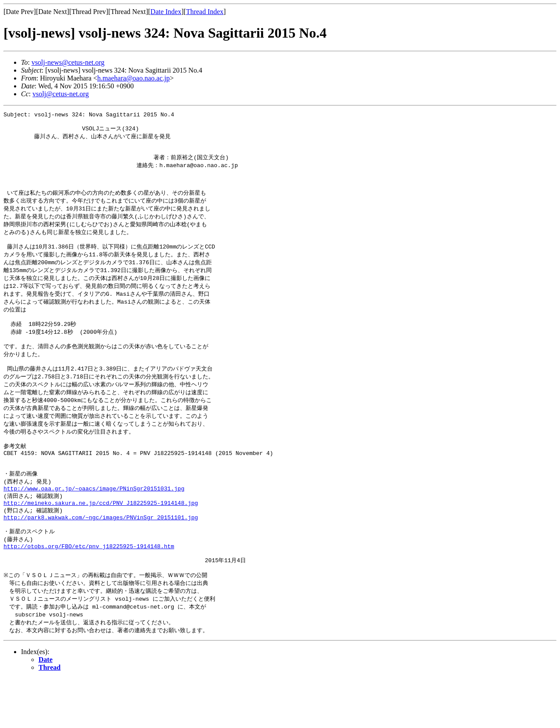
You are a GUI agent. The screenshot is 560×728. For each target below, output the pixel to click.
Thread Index (205, 12)
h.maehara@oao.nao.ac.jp (133, 78)
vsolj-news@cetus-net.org (68, 62)
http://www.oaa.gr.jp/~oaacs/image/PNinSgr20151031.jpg (94, 525)
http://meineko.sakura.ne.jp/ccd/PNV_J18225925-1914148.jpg (101, 541)
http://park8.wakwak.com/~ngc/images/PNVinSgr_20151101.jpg (101, 557)
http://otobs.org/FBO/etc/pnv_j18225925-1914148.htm (89, 589)
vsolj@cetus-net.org (61, 94)
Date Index (166, 12)
